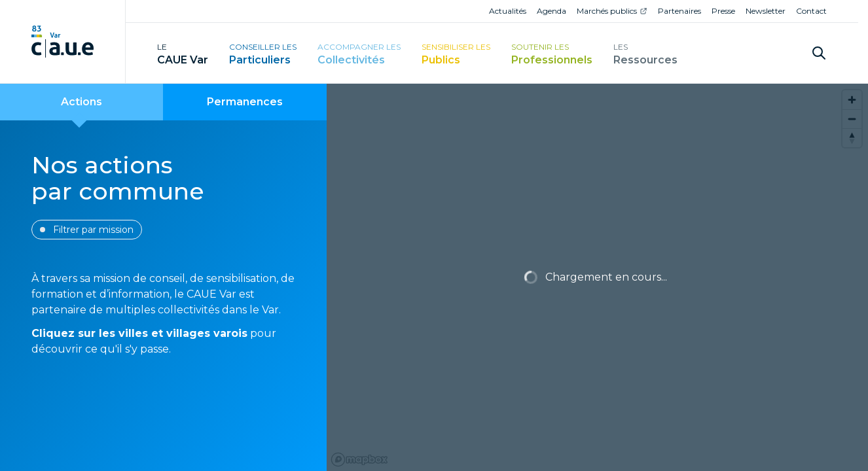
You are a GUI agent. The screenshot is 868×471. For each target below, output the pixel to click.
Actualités (508, 11)
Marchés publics (607, 11)
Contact (811, 11)
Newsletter (766, 11)
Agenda (552, 11)
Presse (723, 11)
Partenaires (679, 11)
